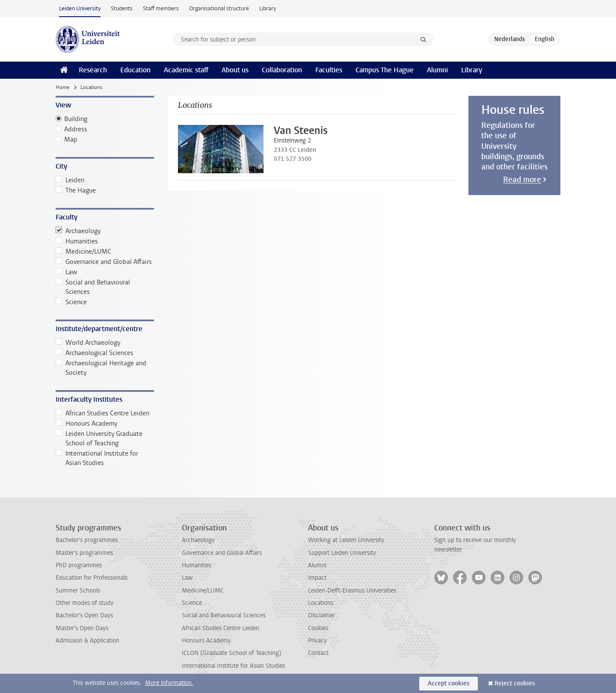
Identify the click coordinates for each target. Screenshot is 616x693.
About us (235, 70)
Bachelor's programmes (87, 540)
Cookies (318, 628)
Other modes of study (84, 603)
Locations (321, 603)
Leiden (70, 180)
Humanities (77, 241)
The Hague (76, 190)
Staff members (161, 8)
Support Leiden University (342, 553)
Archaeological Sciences (95, 353)
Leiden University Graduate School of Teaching (99, 438)
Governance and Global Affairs (104, 262)
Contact (318, 653)
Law (66, 272)
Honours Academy (86, 423)
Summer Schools (78, 591)
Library (268, 8)
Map (71, 139)
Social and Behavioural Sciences (93, 287)
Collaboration (282, 70)
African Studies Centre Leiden (102, 413)
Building (76, 119)
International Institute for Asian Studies (97, 458)
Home (62, 87)
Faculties (329, 70)
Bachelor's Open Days (84, 615)
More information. (169, 683)
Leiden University (80, 8)
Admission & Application (87, 641)
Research (93, 70)
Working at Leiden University (346, 540)
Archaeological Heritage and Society (101, 368)
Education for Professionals (92, 578)
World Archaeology (88, 343)
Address (76, 129)
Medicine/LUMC (83, 252)
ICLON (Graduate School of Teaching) (232, 653)
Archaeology (78, 231)
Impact (317, 578)
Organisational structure (219, 8)
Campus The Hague (385, 70)
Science (71, 302)
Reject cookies (515, 683)
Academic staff (186, 70)
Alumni (437, 70)
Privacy (317, 641)
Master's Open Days (82, 628)
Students (122, 8)
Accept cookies (449, 683)
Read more (522, 180)
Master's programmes (84, 553)
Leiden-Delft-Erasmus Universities (352, 591)
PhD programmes (79, 565)
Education (135, 70)
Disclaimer (321, 615)
